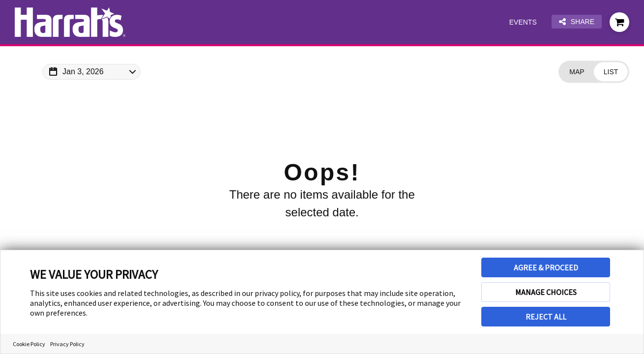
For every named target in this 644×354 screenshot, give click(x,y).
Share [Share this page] (577, 22)
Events (523, 22)
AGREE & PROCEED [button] (546, 267)
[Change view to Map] (577, 72)
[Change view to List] (611, 72)
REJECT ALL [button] (546, 317)
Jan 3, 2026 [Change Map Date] (83, 72)
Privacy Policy (67, 344)
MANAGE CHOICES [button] (546, 292)
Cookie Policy (29, 344)
